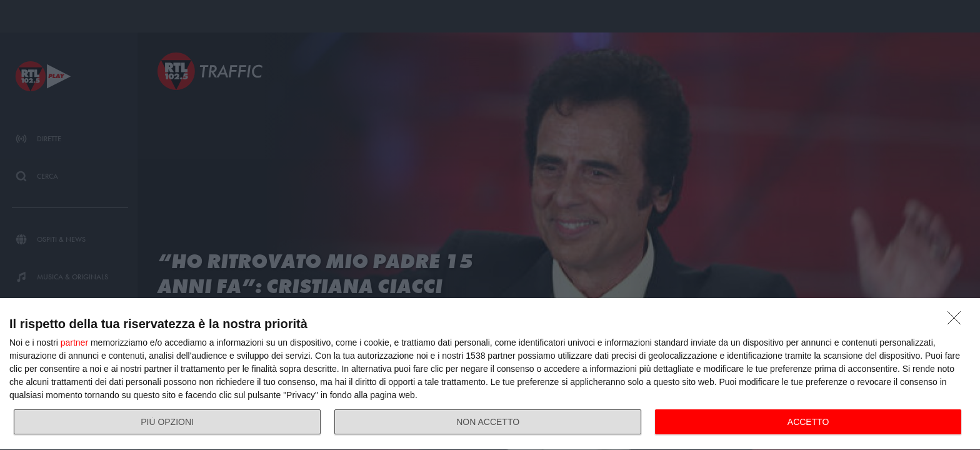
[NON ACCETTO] (957, 321)
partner (74, 342)
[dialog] (490, 374)
